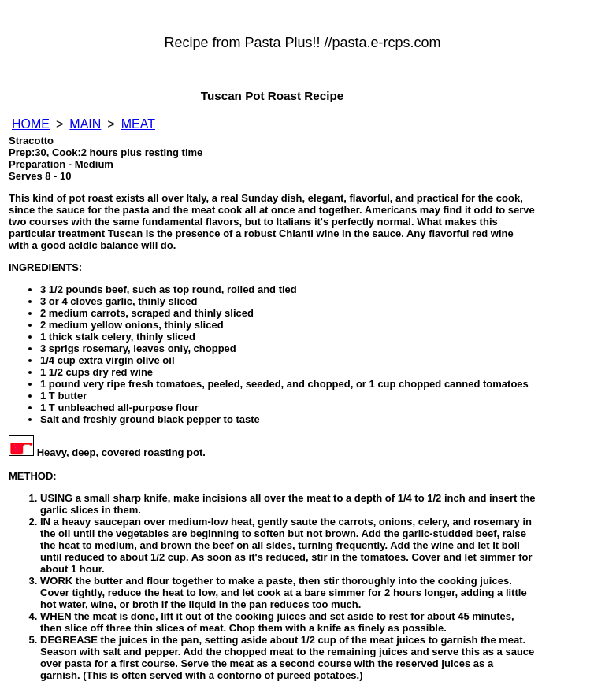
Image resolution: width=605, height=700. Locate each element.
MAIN (85, 124)
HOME (31, 124)
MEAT (138, 124)
